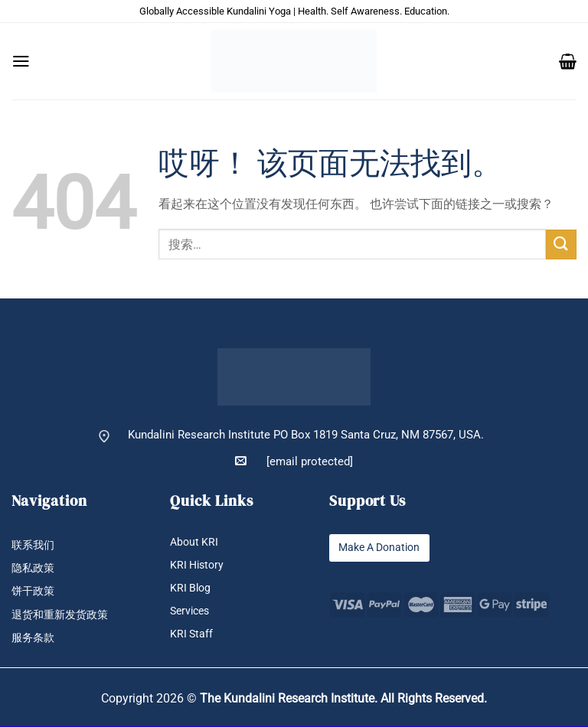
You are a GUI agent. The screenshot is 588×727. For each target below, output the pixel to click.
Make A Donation (383, 548)
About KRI (195, 542)
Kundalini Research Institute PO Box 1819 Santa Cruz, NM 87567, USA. (306, 435)
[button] (21, 61)
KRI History (199, 565)
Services (192, 611)
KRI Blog (191, 588)
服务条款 (34, 639)
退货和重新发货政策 (63, 615)
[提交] (561, 245)
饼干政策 (34, 592)
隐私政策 (34, 568)
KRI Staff (192, 634)
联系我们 (34, 545)
